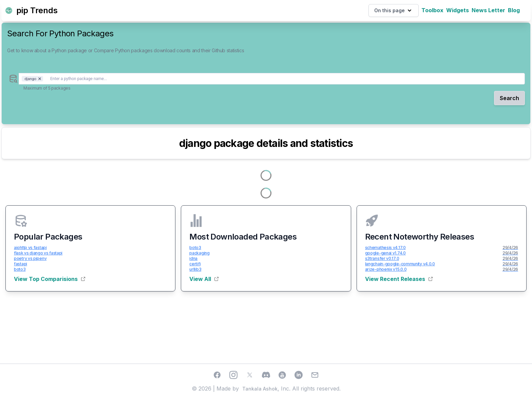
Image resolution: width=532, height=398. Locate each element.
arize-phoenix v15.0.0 (386, 269)
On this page (394, 11)
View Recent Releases (399, 279)
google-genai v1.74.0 (385, 253)
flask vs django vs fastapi (38, 253)
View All (204, 279)
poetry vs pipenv (30, 258)
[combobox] (272, 79)
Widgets (458, 10)
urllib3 (195, 269)
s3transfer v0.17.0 (382, 258)
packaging (199, 253)
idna (193, 258)
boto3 (20, 269)
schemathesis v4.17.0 (385, 248)
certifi (195, 264)
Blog (514, 10)
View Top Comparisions (50, 279)
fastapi (21, 264)
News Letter (488, 10)
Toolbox (432, 10)
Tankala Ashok (260, 389)
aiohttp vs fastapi (30, 248)
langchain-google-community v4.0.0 (400, 264)
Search (509, 98)
